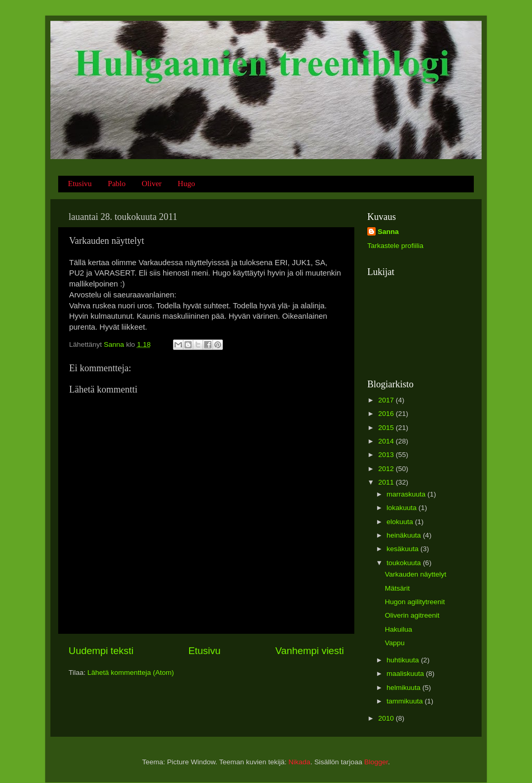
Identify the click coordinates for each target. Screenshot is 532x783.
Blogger (376, 762)
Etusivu (80, 184)
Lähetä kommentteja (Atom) (131, 673)
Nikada (299, 762)
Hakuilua (399, 629)
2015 (387, 428)
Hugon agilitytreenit (415, 602)
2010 (387, 718)
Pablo (117, 184)
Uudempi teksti (101, 651)
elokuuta (401, 522)
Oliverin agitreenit (412, 615)
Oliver (152, 184)
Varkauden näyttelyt (416, 574)
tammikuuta (406, 701)
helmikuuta (404, 688)
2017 (387, 400)
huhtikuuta (404, 660)
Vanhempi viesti (310, 651)
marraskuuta (407, 494)
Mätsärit (397, 588)
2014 (387, 441)
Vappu (395, 643)
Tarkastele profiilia (395, 246)
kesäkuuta (403, 549)
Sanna (388, 232)
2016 (387, 414)
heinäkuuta (405, 535)
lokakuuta (403, 508)
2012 (387, 469)
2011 (387, 482)
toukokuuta (405, 563)
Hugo (186, 184)
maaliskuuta (406, 674)
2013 (387, 455)
